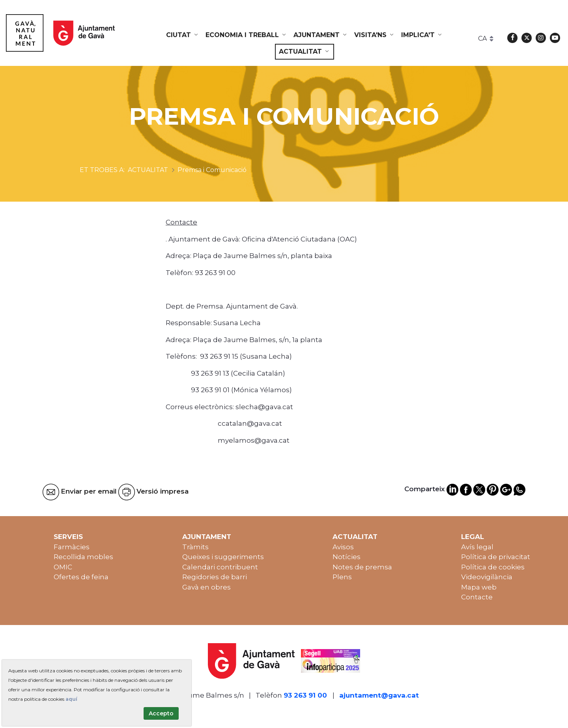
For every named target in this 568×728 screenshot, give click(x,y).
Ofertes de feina (81, 577)
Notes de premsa (362, 567)
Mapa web (479, 587)
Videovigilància (487, 577)
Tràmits (195, 547)
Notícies (347, 557)
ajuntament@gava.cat (379, 695)
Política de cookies (493, 567)
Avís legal (477, 547)
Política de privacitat (496, 557)
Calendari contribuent (220, 567)
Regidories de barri (215, 577)
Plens (342, 577)
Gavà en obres (206, 587)
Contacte (477, 597)
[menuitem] (183, 35)
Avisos (343, 547)
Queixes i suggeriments (223, 557)
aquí (71, 699)
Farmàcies (72, 547)
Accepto (161, 713)
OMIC (63, 567)
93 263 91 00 (305, 695)
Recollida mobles (83, 557)
